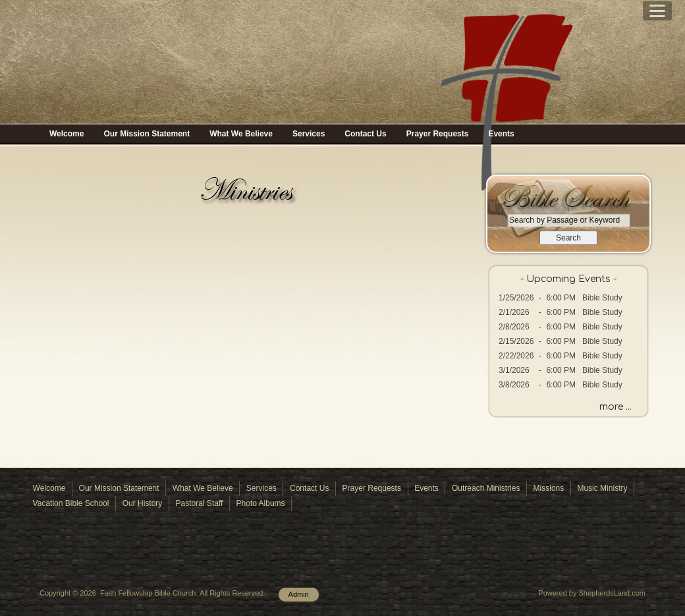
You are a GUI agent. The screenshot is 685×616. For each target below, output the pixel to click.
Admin (299, 594)
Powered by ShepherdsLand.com (592, 593)
